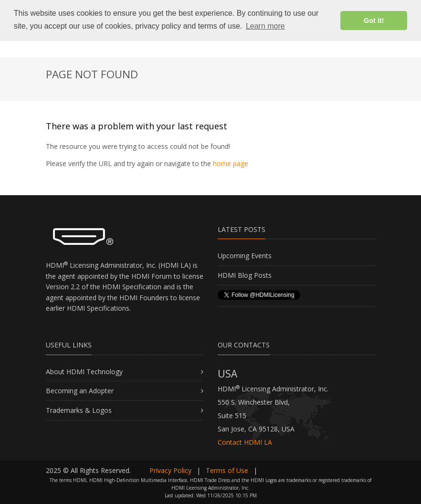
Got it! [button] (374, 21)
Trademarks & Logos (79, 410)
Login (271, 470)
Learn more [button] (265, 26)
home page (231, 163)
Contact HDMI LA (245, 442)
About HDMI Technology (84, 372)
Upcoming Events (245, 256)
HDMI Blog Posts (245, 275)
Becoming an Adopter (80, 391)
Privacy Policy (170, 470)
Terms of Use (227, 470)
